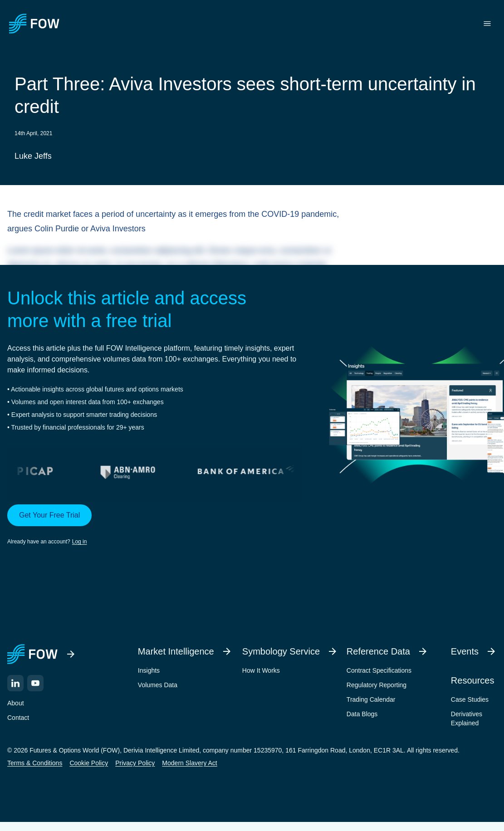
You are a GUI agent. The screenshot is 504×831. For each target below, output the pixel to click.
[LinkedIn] (15, 683)
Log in (80, 542)
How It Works (261, 670)
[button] (155, 525)
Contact (18, 718)
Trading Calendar (371, 699)
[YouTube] (35, 683)
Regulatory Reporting (377, 685)
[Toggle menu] (487, 24)
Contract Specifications (379, 670)
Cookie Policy (89, 763)
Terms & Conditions (35, 763)
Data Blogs (362, 714)
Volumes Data (158, 685)
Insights (149, 670)
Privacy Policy (135, 763)
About (16, 703)
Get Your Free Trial (49, 515)
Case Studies (470, 699)
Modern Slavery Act (189, 763)
